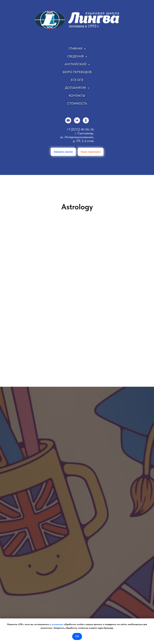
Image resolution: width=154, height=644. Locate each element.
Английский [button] (76, 64)
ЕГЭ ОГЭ (77, 80)
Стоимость (77, 103)
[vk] (77, 120)
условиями (57, 624)
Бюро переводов (77, 72)
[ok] (86, 120)
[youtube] (68, 120)
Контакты (77, 96)
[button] (63, 152)
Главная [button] (76, 48)
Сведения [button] (76, 56)
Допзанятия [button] (76, 88)
